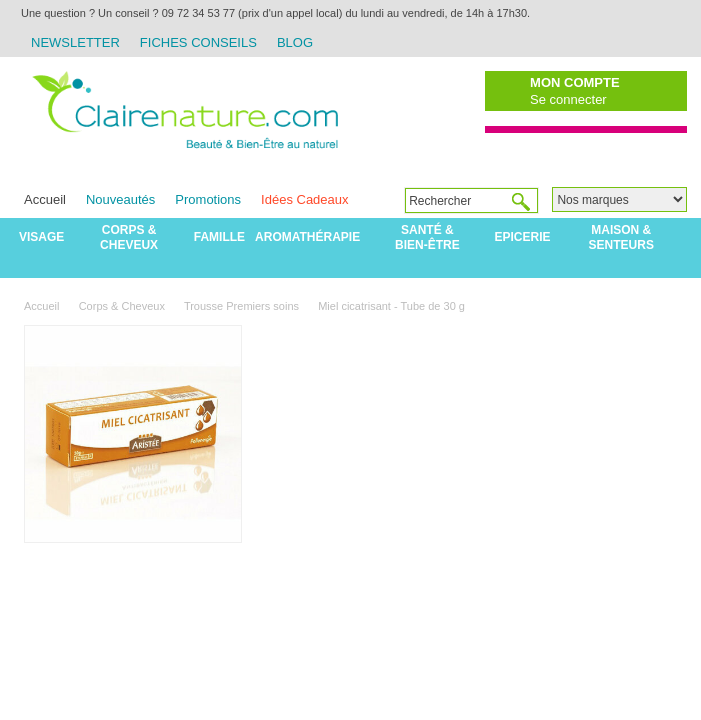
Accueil (45, 199)
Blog (295, 42)
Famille (219, 237)
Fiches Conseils (198, 42)
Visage (41, 237)
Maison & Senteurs (621, 237)
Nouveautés (120, 199)
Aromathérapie (307, 237)
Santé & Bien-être (427, 237)
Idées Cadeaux (304, 199)
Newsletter (75, 42)
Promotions (208, 199)
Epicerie (523, 237)
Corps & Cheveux (129, 237)
